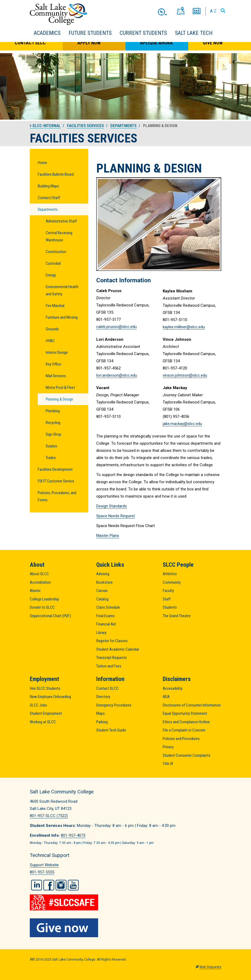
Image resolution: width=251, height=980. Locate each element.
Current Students (143, 33)
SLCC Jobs (38, 705)
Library (101, 633)
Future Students (90, 33)
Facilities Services (85, 126)
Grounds (52, 329)
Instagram (61, 885)
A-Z (213, 11)
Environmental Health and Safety (62, 290)
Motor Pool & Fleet (60, 388)
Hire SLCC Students (45, 688)
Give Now (213, 43)
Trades (51, 458)
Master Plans (108, 536)
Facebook (49, 885)
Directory (103, 697)
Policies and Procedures (181, 739)
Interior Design (57, 352)
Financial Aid (106, 624)
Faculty (168, 591)
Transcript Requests (112, 658)
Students (170, 607)
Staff (167, 599)
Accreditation (40, 582)
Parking (102, 722)
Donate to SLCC (42, 607)
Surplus (51, 446)
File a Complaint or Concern (184, 730)
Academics (47, 33)
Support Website (44, 865)
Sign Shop (53, 434)
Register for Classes (112, 641)
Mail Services (56, 376)
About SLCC (39, 574)
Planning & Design (59, 399)
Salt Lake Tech (194, 33)
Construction (56, 252)
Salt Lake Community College (58, 14)
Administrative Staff (61, 221)
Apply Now (89, 43)
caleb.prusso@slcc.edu (116, 327)
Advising (103, 574)
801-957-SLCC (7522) (49, 816)
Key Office (53, 364)
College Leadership (44, 599)
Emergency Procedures (114, 705)
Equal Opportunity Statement (185, 713)
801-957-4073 (73, 835)
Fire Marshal (55, 306)
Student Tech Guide (111, 730)
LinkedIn (37, 885)
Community (172, 582)
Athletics (170, 574)
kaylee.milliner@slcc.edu (184, 327)
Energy (51, 275)
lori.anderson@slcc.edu (117, 375)
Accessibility (173, 688)
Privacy (168, 747)
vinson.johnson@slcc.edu (185, 375)
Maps (101, 713)
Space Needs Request (116, 516)
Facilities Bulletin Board (56, 174)
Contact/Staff (49, 198)
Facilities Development (55, 469)
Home (42, 163)
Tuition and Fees (109, 666)
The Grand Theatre (177, 616)
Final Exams (105, 616)
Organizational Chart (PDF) (50, 616)
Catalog (102, 599)
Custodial (53, 263)
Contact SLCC (30, 43)
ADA (166, 697)
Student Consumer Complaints (187, 755)
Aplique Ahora (156, 43)
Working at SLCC (43, 722)
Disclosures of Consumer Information (192, 705)
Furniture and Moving (62, 317)
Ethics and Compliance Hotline (186, 722)
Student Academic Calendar (118, 649)
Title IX (168, 764)
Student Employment (46, 713)
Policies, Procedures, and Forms (57, 496)
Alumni (35, 591)
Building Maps (48, 186)
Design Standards (112, 506)
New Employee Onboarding (50, 697)
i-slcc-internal (45, 126)
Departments (124, 126)
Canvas (102, 591)
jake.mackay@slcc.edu (182, 424)
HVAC (50, 341)
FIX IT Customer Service (56, 481)
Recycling (53, 423)
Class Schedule (108, 607)
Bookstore (104, 582)
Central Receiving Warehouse (59, 236)
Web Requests (210, 967)
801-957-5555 (42, 872)
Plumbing (53, 411)
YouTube (73, 885)
